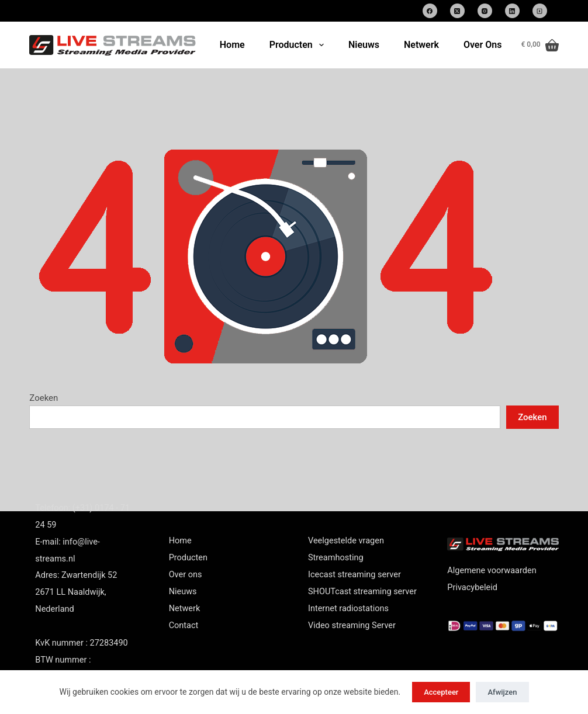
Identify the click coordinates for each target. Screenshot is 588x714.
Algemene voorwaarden (492, 571)
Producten (299, 45)
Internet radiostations (348, 609)
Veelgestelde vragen (346, 541)
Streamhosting (336, 558)
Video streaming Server (352, 625)
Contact (184, 625)
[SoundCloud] (540, 11)
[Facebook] (430, 11)
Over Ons (482, 45)
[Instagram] (485, 11)
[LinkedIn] (512, 11)
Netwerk (421, 45)
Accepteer (441, 692)
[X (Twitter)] (457, 11)
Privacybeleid (472, 588)
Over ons (186, 575)
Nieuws (364, 45)
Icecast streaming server (354, 575)
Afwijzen (502, 692)
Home (232, 45)
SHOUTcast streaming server (362, 592)
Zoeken (44, 398)
